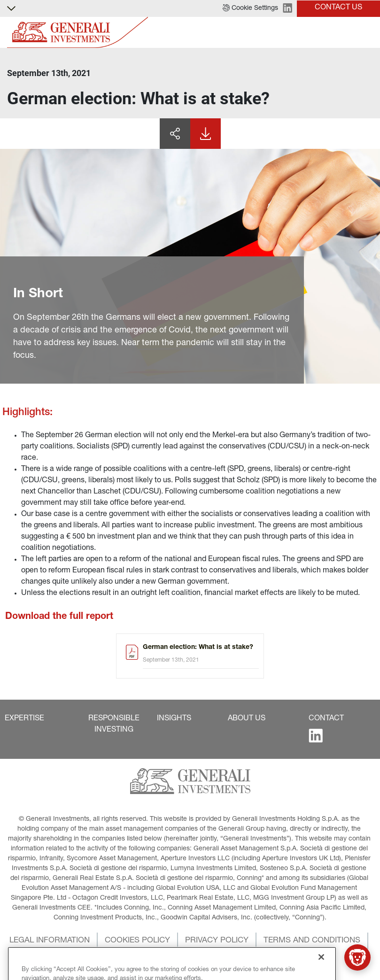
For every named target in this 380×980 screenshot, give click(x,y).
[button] (250, 8)
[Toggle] (367, 33)
